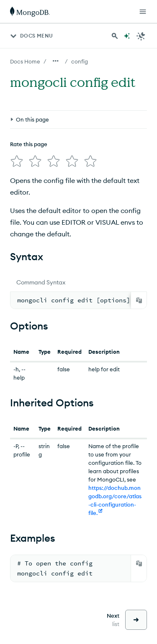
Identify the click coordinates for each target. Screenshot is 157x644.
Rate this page (29, 144)
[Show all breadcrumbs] (56, 61)
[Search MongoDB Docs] (115, 36)
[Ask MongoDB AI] (127, 36)
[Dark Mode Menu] (141, 36)
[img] (15, 160)
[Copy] (139, 297)
